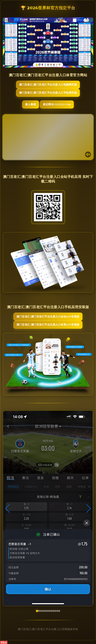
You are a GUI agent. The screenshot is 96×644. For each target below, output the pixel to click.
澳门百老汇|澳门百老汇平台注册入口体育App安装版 (48, 325)
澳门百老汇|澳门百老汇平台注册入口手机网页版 (48, 93)
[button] (8, 508)
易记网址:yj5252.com (57, 104)
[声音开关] (88, 154)
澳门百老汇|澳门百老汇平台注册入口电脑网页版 (48, 85)
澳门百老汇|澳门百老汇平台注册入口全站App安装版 (48, 317)
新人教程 (31, 104)
